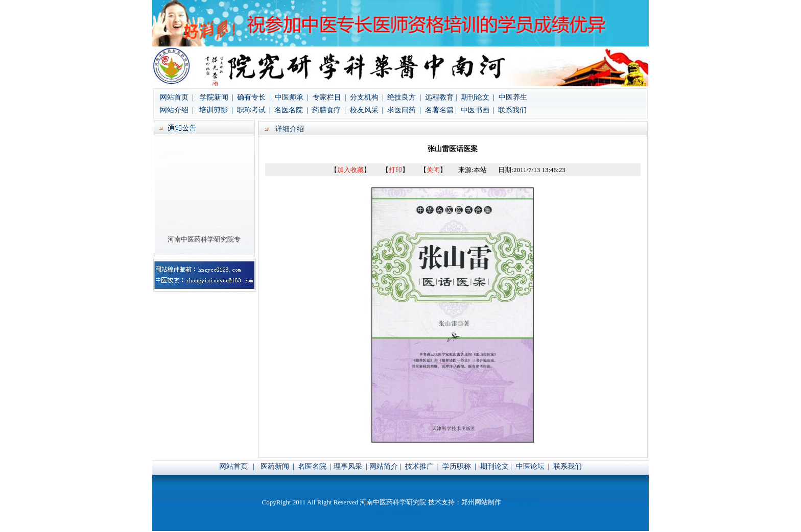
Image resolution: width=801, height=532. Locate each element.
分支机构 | (368, 97)
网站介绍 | (178, 110)
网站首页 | (177, 97)
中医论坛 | (533, 466)
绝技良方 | (404, 97)
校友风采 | (368, 110)
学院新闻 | (217, 97)
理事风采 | (350, 466)
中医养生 (513, 97)
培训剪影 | (217, 110)
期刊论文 (494, 466)
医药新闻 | (278, 466)
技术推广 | (423, 466)
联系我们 (512, 110)
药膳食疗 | (330, 110)
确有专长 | (254, 97)
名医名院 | (291, 110)
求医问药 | (404, 110)
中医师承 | (292, 97)
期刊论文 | (477, 97)
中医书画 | (476, 110)
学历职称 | (459, 466)
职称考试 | (254, 110)
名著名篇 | (441, 110)
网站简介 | (386, 466)
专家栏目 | (330, 97)
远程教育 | (441, 97)
